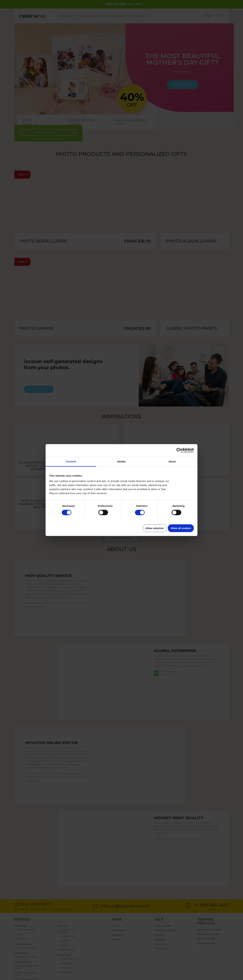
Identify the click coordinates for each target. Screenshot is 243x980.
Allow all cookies (181, 528)
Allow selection (155, 528)
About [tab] (172, 461)
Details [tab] (122, 461)
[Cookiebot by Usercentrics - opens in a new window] (179, 450)
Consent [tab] (71, 461)
